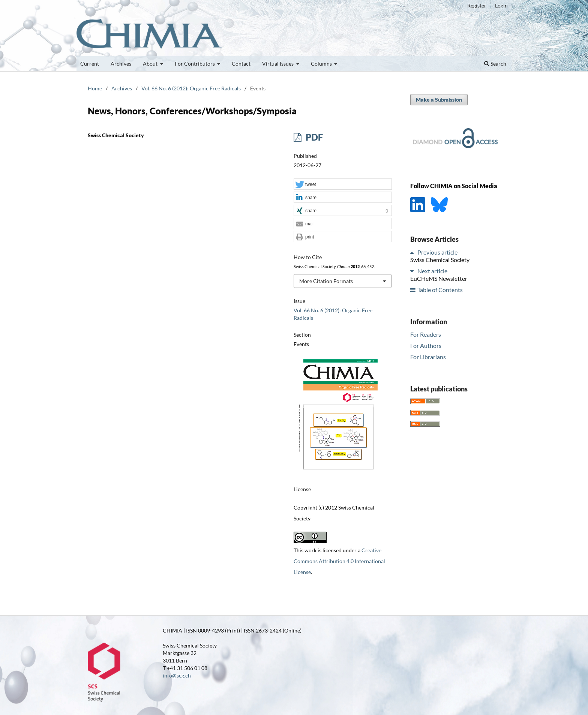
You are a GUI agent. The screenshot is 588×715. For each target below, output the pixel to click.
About (151, 64)
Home (95, 88)
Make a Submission (439, 100)
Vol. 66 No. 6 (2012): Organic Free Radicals (191, 88)
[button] (343, 184)
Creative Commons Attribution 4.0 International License (339, 561)
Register (477, 5)
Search (495, 64)
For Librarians (428, 357)
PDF (313, 137)
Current (90, 64)
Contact (241, 64)
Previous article (437, 252)
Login (501, 5)
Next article (432, 271)
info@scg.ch (177, 675)
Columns (322, 64)
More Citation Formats (326, 281)
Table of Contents (440, 290)
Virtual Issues (278, 64)
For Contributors (195, 64)
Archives (121, 64)
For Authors (426, 346)
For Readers (426, 334)
